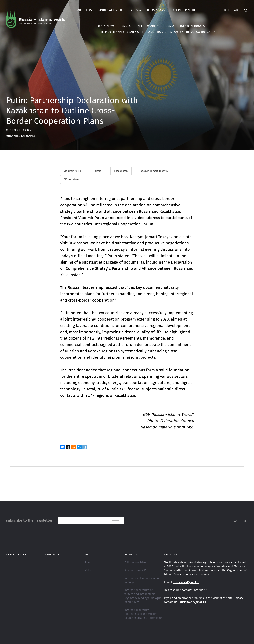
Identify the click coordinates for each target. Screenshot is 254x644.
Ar (236, 10)
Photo (89, 563)
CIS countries (72, 180)
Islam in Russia (192, 26)
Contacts (52, 555)
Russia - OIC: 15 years (148, 10)
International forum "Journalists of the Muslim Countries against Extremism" (143, 614)
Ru (227, 10)
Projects (131, 555)
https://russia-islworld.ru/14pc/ (22, 136)
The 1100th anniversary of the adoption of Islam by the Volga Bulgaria (157, 32)
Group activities (111, 10)
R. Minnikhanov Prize (137, 570)
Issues (126, 26)
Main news (107, 26)
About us (85, 10)
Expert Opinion (183, 10)
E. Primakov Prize (135, 563)
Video (89, 570)
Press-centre (16, 555)
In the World (147, 26)
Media (89, 555)
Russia (169, 26)
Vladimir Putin (72, 171)
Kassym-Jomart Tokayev (154, 171)
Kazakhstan (121, 171)
